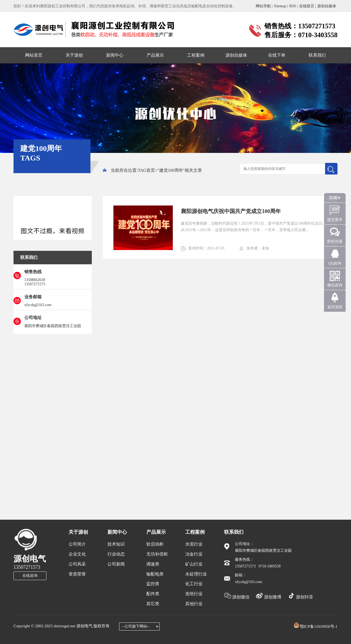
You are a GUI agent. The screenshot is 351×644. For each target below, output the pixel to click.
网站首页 (34, 55)
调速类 (153, 564)
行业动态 (116, 554)
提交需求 (335, 220)
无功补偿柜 (157, 554)
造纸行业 (194, 594)
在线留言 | (308, 6)
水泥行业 (194, 544)
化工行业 (194, 584)
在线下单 (277, 55)
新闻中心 (115, 55)
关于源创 (74, 55)
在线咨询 (30, 576)
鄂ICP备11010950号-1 (319, 626)
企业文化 (77, 554)
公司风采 (77, 564)
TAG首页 (146, 170)
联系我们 (317, 55)
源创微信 (237, 597)
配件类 (153, 594)
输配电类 (155, 574)
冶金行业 (194, 554)
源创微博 (269, 597)
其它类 (153, 604)
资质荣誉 (77, 574)
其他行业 (194, 604)
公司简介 (77, 544)
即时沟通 (335, 242)
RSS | (293, 6)
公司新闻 (116, 564)
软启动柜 (155, 544)
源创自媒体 (327, 6)
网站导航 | (264, 6)
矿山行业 (194, 564)
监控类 (153, 584)
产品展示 (155, 55)
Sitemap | (281, 6)
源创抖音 (301, 597)
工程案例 (196, 55)
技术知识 (116, 544)
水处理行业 (196, 574)
